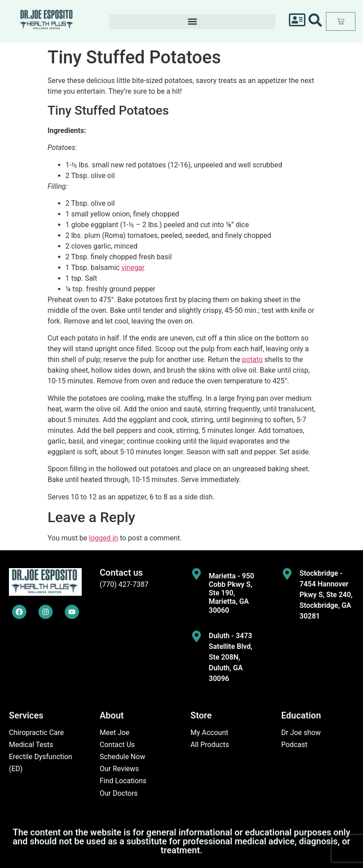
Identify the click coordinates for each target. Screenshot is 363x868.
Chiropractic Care (36, 733)
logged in (103, 538)
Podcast (294, 745)
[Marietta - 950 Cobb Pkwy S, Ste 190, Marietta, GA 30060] (196, 574)
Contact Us (117, 745)
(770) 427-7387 (124, 584)
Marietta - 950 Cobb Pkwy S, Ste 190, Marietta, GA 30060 (232, 593)
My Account (210, 733)
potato (252, 359)
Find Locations (123, 781)
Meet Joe (115, 733)
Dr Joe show (301, 733)
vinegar (133, 268)
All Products (210, 745)
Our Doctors (119, 793)
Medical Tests (31, 745)
